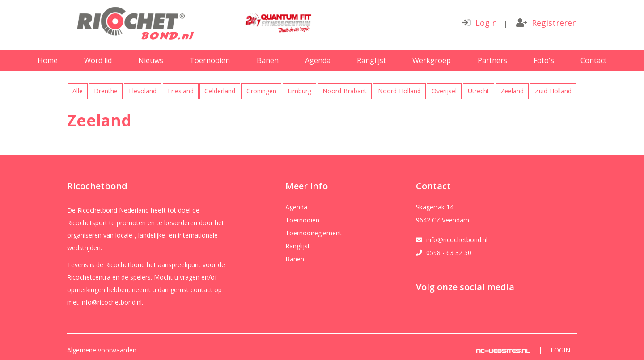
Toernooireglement (314, 233)
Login (479, 23)
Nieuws (151, 60)
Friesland (181, 91)
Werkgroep (432, 60)
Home (48, 60)
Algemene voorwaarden (102, 350)
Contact (593, 60)
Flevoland (143, 91)
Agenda (318, 60)
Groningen (261, 91)
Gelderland (220, 91)
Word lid (98, 60)
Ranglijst (371, 60)
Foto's (544, 60)
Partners (492, 60)
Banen (268, 60)
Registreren (547, 23)
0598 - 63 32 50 (449, 253)
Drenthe (106, 91)
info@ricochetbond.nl (457, 240)
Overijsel (444, 91)
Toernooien (210, 60)
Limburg (299, 91)
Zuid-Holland (553, 91)
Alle (78, 91)
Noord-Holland (399, 91)
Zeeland (512, 91)
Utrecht (479, 91)
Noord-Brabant (345, 91)
